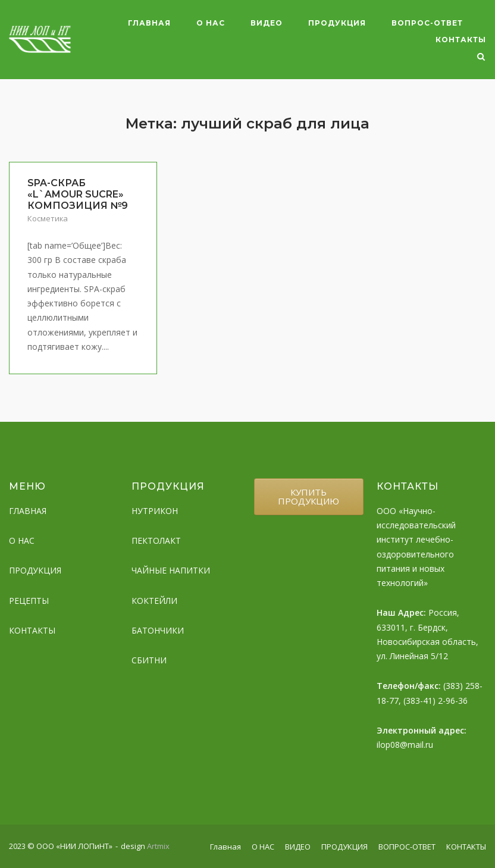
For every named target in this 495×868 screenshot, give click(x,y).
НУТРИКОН (155, 511)
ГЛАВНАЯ (28, 511)
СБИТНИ (149, 660)
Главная (149, 23)
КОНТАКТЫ (461, 40)
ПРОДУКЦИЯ (337, 23)
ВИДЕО (267, 23)
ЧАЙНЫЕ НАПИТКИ (171, 570)
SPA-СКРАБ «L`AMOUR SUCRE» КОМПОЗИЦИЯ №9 (78, 194)
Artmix (158, 846)
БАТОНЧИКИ (158, 630)
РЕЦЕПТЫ (29, 601)
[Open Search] (481, 58)
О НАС (211, 23)
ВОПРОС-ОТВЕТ (427, 23)
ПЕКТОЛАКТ (156, 540)
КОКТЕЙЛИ (154, 601)
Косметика (48, 218)
